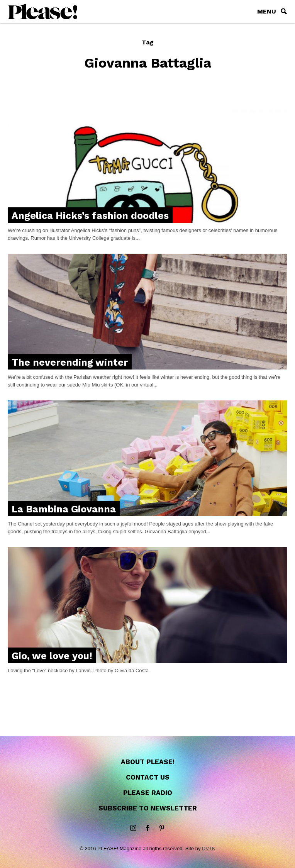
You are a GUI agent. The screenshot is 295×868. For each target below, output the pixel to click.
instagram (133, 828)
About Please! (148, 762)
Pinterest (162, 828)
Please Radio (148, 793)
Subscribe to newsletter (148, 808)
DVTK (209, 849)
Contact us (148, 777)
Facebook (147, 828)
